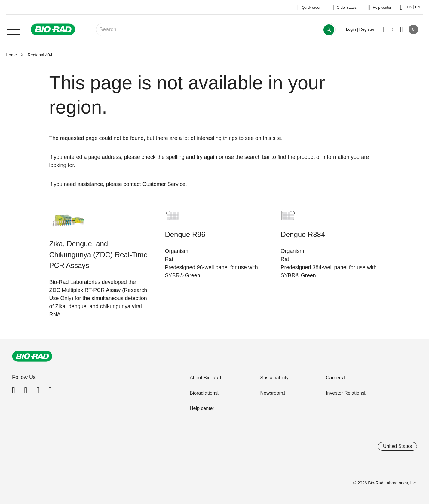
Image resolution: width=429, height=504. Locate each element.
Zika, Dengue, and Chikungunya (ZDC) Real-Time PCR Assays (99, 255)
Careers (334, 378)
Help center (202, 408)
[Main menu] (14, 29)
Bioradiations (204, 393)
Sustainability (274, 378)
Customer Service (164, 184)
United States (397, 446)
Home (11, 55)
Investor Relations (345, 393)
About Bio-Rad (205, 378)
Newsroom (271, 393)
